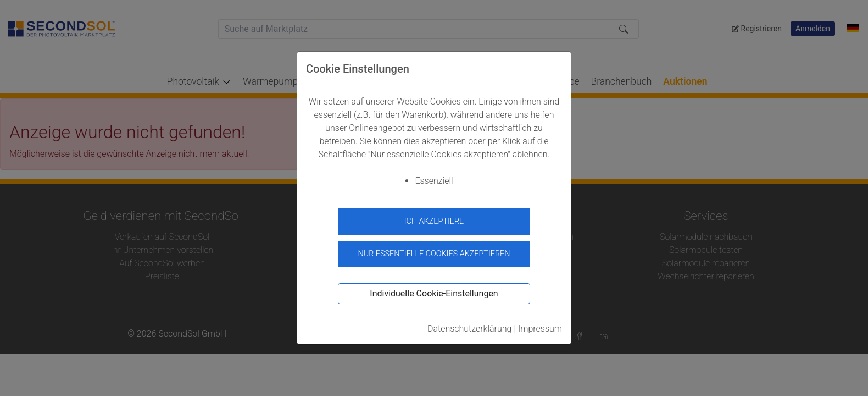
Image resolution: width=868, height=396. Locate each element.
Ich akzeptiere (434, 221)
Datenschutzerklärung (470, 325)
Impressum (540, 325)
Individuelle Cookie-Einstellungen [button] (434, 290)
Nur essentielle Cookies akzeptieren (434, 251)
